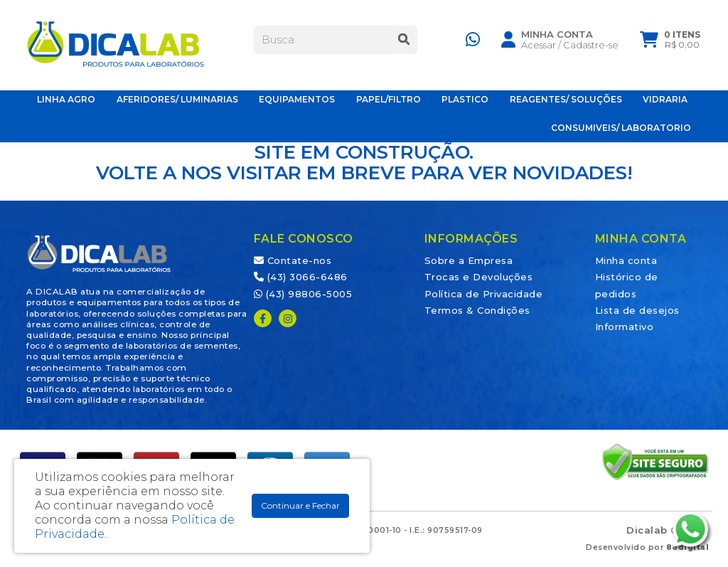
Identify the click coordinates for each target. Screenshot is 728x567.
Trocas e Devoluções (479, 277)
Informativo (625, 327)
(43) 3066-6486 (301, 277)
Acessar (539, 48)
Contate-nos (293, 260)
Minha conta (626, 260)
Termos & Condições (477, 310)
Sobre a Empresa (469, 260)
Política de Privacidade (484, 294)
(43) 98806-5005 (303, 294)
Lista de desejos (637, 310)
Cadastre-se (591, 48)
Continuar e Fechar (300, 505)
